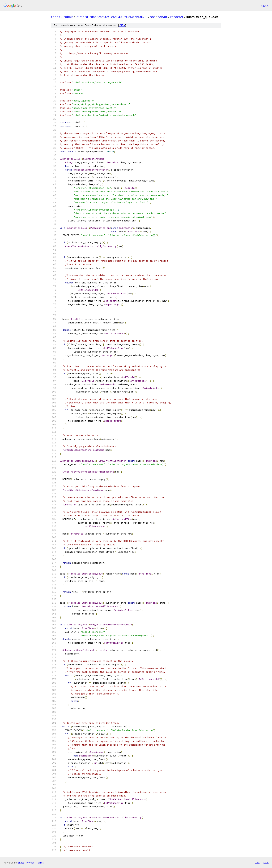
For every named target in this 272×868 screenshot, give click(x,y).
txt (257, 862)
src (152, 17)
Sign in (265, 5)
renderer (177, 17)
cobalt (56, 17)
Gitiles (21, 863)
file (122, 25)
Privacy (30, 863)
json (266, 862)
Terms (40, 863)
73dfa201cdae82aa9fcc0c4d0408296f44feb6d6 (110, 17)
